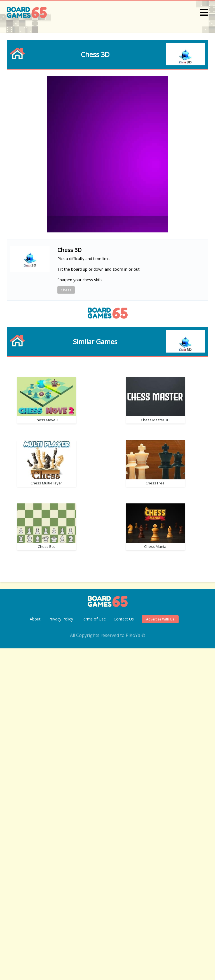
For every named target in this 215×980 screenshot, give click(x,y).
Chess (66, 290)
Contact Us (124, 951)
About (35, 951)
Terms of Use (93, 951)
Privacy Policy (61, 951)
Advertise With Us (160, 951)
